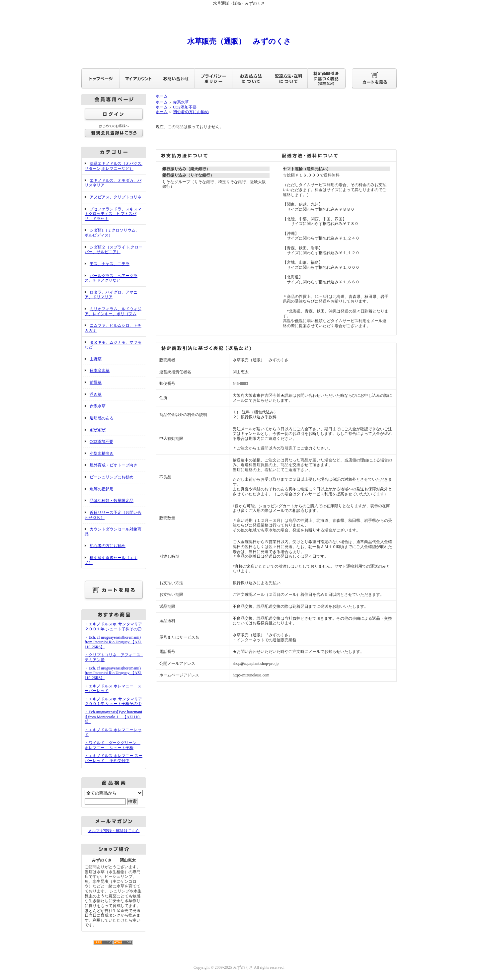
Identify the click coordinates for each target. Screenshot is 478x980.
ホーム (162, 96)
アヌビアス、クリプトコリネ (116, 197)
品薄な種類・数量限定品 (112, 501)
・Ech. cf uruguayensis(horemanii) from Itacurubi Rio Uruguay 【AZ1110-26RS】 (113, 642)
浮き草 (96, 394)
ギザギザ (98, 430)
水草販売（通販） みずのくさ (239, 41)
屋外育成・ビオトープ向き (114, 465)
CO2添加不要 (101, 442)
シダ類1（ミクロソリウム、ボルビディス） (112, 233)
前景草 (96, 383)
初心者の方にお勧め (108, 546)
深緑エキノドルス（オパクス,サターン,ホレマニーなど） (114, 166)
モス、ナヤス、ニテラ (110, 264)
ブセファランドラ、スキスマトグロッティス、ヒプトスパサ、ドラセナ (113, 214)
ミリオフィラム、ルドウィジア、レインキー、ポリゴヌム (113, 311)
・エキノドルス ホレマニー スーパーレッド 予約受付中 (114, 758)
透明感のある (102, 418)
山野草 (96, 359)
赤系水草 (98, 406)
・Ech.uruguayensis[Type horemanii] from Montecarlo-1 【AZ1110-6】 (113, 717)
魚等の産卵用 (102, 489)
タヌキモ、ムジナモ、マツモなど (113, 345)
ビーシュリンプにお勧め (112, 477)
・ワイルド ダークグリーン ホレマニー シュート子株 (113, 745)
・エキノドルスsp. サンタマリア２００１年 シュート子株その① (113, 701)
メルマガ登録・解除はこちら (114, 831)
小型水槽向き (102, 454)
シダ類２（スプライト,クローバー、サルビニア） (114, 250)
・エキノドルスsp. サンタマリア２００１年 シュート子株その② (113, 627)
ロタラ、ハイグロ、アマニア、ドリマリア (111, 295)
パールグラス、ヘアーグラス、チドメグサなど (111, 278)
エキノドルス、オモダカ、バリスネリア (113, 183)
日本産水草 (100, 371)
